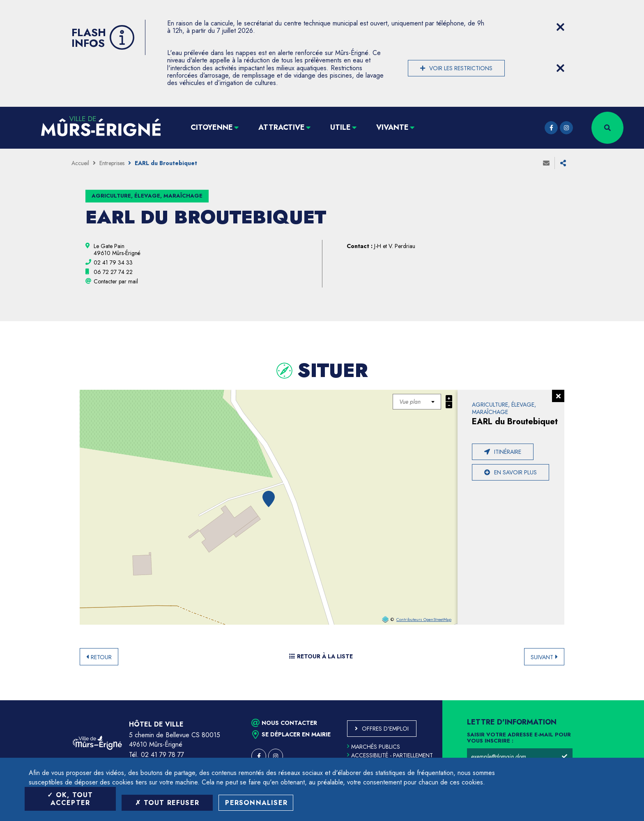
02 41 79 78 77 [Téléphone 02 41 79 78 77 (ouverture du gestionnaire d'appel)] (162, 755)
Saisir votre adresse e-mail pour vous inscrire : (519, 738)
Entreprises (112, 163)
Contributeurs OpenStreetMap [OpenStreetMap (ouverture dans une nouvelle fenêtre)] (424, 620)
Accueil (80, 163)
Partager (563, 163)
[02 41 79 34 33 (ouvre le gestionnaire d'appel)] (113, 262)
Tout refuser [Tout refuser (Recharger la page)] (167, 803)
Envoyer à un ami (546, 163)
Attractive (282, 127)
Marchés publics (374, 747)
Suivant (542, 657)
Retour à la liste (321, 656)
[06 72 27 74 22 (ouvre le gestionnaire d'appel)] (113, 272)
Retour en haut (619, 700)
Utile (340, 127)
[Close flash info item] (560, 27)
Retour (101, 657)
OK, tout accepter (70, 799)
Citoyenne (212, 127)
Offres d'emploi (385, 729)
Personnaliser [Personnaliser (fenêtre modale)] (256, 803)
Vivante (392, 127)
